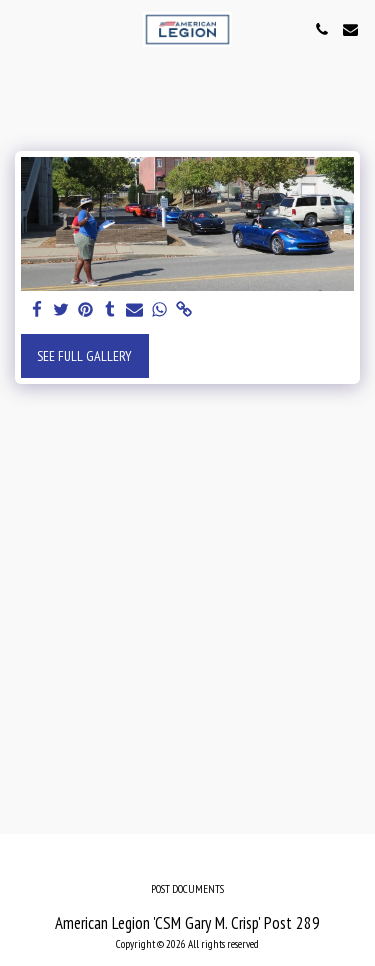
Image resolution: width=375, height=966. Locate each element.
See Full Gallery (84, 356)
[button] (22, 29)
